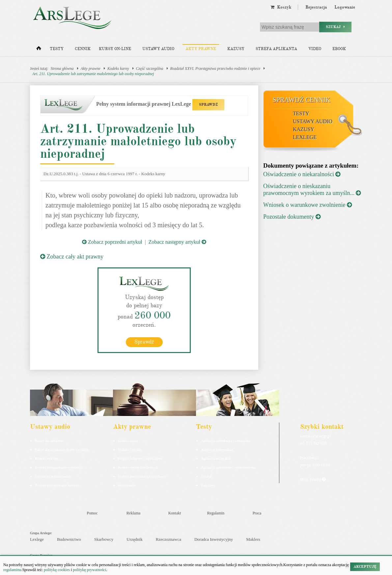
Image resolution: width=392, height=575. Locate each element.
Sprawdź (144, 342)
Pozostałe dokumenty (292, 217)
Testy (57, 49)
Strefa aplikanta (276, 49)
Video (315, 49)
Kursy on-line (115, 49)
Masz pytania (313, 479)
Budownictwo (69, 539)
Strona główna (62, 68)
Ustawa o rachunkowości (53, 476)
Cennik (83, 49)
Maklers (253, 539)
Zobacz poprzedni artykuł (112, 242)
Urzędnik (134, 539)
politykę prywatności (89, 570)
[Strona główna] (39, 50)
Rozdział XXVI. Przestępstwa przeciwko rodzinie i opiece (215, 68)
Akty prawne (201, 49)
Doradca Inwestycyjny (214, 539)
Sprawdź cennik (302, 100)
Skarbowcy (104, 539)
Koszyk (281, 7)
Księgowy (208, 485)
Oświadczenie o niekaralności (302, 174)
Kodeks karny (118, 68)
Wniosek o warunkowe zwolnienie (308, 205)
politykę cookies (57, 570)
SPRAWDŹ (208, 105)
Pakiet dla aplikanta (49, 440)
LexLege (305, 137)
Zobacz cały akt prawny (72, 257)
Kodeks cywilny (47, 458)
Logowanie (345, 7)
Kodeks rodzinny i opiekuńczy (140, 458)
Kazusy (236, 49)
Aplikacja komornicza (217, 449)
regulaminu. (13, 570)
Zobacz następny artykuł (177, 242)
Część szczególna (150, 68)
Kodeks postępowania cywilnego (59, 467)
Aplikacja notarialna (216, 458)
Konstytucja (127, 485)
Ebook (339, 49)
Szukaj (335, 27)
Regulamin (216, 513)
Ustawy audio (158, 49)
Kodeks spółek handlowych (138, 467)
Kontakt (175, 513)
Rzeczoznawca (168, 539)
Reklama (134, 513)
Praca (257, 513)
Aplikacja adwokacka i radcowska (226, 440)
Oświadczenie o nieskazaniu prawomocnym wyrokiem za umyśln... (312, 190)
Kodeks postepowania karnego (57, 485)
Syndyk (207, 476)
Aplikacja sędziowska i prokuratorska (228, 467)
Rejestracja (316, 7)
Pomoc (92, 513)
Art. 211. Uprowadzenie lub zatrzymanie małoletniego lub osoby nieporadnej (93, 74)
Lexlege (37, 539)
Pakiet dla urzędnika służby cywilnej (62, 449)
